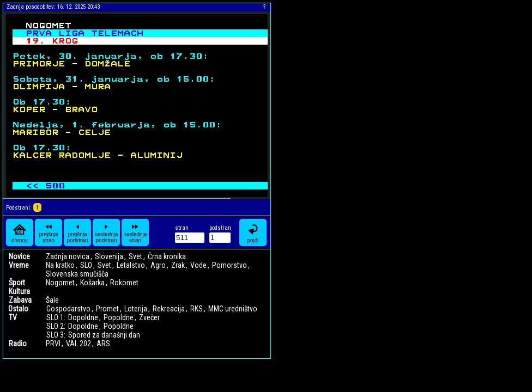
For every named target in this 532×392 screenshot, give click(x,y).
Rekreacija (169, 309)
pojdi (253, 233)
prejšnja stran (48, 232)
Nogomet (60, 283)
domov (20, 233)
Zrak (178, 265)
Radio (18, 344)
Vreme (19, 265)
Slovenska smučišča (77, 274)
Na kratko (60, 265)
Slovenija (109, 256)
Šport (17, 283)
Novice (19, 256)
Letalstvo (131, 265)
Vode (198, 265)
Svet (135, 256)
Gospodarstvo (68, 309)
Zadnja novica (68, 256)
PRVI (53, 344)
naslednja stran (135, 232)
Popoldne (119, 317)
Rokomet (124, 283)
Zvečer (149, 317)
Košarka (92, 283)
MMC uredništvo (233, 309)
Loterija (136, 309)
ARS (103, 344)
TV (13, 317)
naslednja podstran (107, 232)
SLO (86, 265)
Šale (52, 300)
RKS (197, 309)
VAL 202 (78, 344)
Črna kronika (167, 256)
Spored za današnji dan (104, 335)
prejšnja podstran (78, 232)
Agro (158, 265)
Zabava (20, 300)
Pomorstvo (229, 265)
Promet (107, 309)
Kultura (19, 291)
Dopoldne (83, 317)
